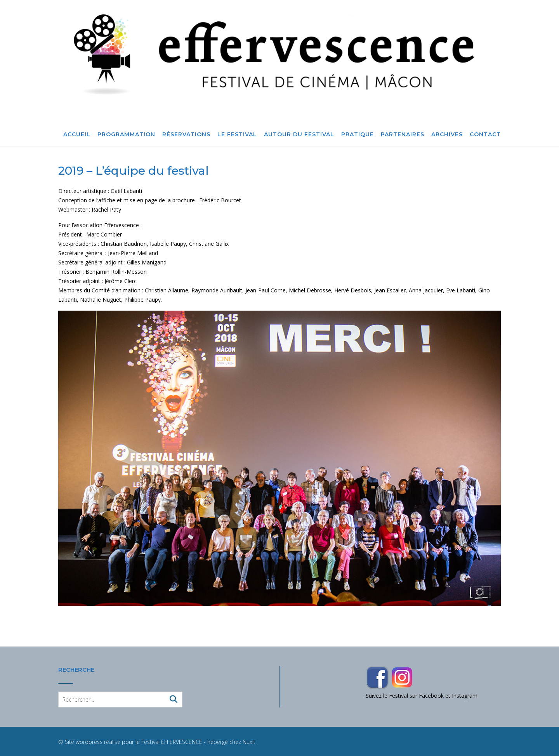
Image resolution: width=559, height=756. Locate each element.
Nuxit (249, 742)
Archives (447, 135)
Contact (485, 135)
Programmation (126, 135)
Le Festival (237, 135)
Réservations (186, 135)
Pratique (358, 135)
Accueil (77, 135)
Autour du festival (299, 135)
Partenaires (403, 135)
